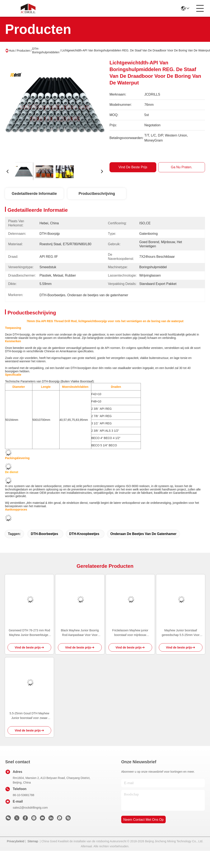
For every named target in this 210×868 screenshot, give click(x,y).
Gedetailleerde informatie (34, 194)
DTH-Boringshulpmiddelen (46, 50)
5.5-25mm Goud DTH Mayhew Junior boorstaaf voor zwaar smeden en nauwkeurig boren (29, 716)
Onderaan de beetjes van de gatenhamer (143, 534)
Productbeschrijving (97, 194)
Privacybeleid (16, 841)
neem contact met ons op (143, 820)
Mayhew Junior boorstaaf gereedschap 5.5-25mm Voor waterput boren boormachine (181, 633)
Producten (23, 51)
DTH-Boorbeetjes (44, 534)
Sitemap (33, 841)
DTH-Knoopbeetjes (84, 534)
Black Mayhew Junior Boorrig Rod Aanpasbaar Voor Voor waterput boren (80, 633)
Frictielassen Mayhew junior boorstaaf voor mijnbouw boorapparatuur (130, 633)
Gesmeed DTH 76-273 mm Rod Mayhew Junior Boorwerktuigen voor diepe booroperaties (29, 633)
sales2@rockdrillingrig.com (30, 808)
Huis (12, 51)
